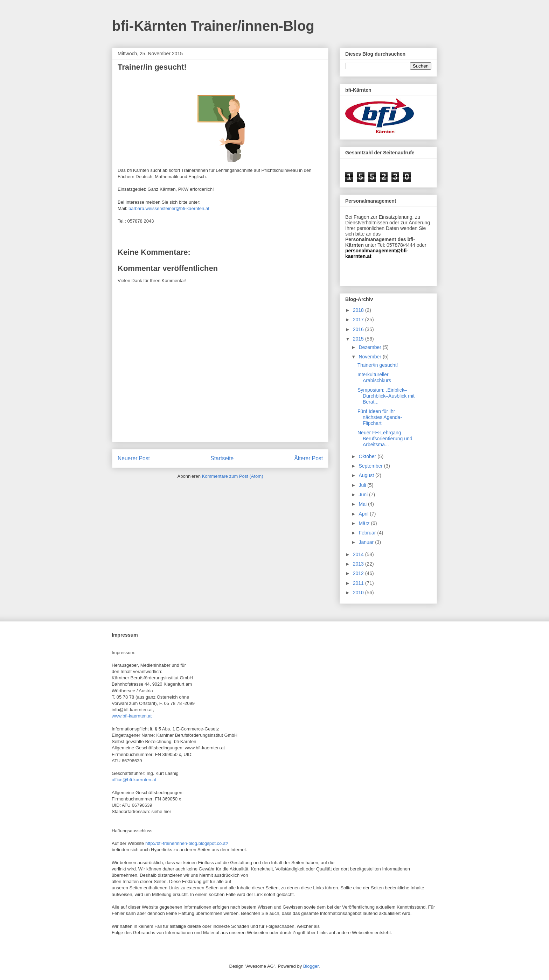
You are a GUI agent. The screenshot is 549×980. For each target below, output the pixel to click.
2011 (359, 583)
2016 (359, 329)
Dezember (370, 347)
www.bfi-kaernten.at (132, 716)
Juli (363, 485)
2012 (359, 573)
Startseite (222, 458)
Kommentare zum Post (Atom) (233, 476)
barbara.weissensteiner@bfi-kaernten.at (169, 208)
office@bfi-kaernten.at (134, 780)
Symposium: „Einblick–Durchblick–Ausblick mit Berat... (386, 396)
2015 (359, 339)
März (365, 523)
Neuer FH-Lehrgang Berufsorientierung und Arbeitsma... (385, 439)
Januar (367, 542)
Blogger (311, 966)
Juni (364, 495)
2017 (359, 320)
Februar (368, 533)
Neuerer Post (134, 458)
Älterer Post (309, 458)
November (370, 357)
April (364, 514)
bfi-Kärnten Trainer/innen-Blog (213, 26)
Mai (363, 504)
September (371, 466)
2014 (359, 554)
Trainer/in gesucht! (378, 365)
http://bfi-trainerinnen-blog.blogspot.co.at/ (187, 843)
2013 (359, 564)
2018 (359, 310)
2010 (359, 593)
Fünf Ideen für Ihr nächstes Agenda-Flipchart (380, 417)
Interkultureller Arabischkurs (374, 377)
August (367, 475)
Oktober (368, 456)
